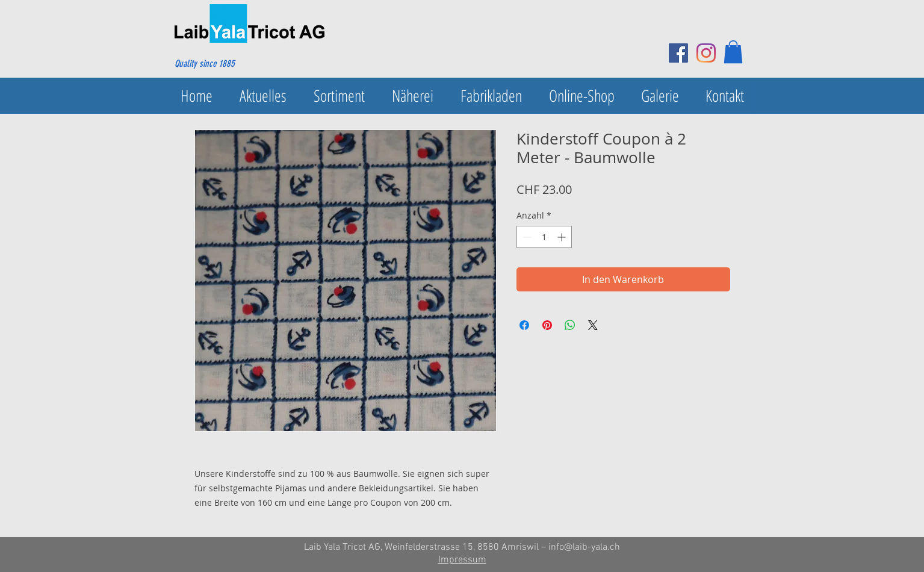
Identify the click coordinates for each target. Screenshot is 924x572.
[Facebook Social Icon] (678, 53)
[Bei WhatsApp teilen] (570, 325)
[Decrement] (526, 237)
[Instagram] (706, 53)
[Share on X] (593, 325)
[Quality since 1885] (233, 64)
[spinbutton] (544, 237)
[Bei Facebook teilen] (524, 325)
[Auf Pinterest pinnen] (547, 325)
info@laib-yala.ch (584, 547)
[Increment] (563, 237)
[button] (733, 52)
